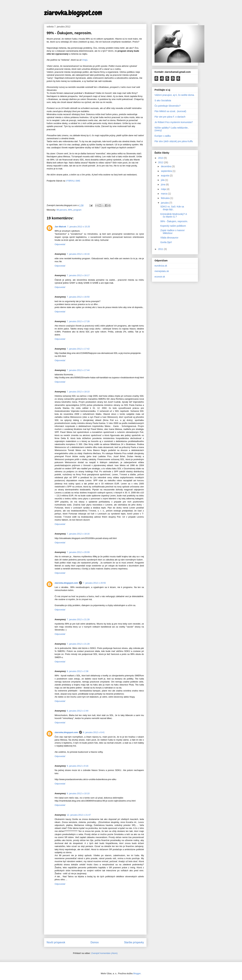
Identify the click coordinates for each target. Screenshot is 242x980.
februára (165, 198)
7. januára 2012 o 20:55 (94, 583)
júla (163, 180)
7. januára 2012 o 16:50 (78, 297)
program (77, 210)
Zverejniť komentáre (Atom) (104, 953)
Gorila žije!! (166, 242)
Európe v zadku (163, 136)
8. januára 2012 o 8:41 (94, 732)
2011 (161, 249)
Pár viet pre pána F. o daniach (170, 117)
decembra (166, 166)
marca (164, 194)
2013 (161, 158)
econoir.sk (160, 277)
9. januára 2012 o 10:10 (78, 793)
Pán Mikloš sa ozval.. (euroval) (170, 111)
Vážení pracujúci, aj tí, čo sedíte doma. (175, 95)
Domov (95, 942)
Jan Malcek (60, 227)
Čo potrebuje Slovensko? (167, 106)
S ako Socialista (163, 100)
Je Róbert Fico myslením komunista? (174, 122)
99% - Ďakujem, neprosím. (174, 221)
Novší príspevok (56, 942)
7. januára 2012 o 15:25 (78, 227)
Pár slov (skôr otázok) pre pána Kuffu (174, 141)
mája (164, 189)
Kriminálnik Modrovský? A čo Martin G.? (174, 215)
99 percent (61, 210)
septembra (167, 171)
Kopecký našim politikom (173, 226)
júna (163, 184)
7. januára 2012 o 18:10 (78, 392)
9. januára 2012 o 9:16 (78, 766)
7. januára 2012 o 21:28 (78, 619)
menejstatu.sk (162, 271)
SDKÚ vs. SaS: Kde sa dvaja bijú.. (172, 208)
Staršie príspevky (134, 942)
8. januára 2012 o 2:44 (78, 711)
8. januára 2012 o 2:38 (78, 671)
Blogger (137, 973)
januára (165, 203)
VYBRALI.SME (73, 181)
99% (70, 210)
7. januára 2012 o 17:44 (78, 370)
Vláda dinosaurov (169, 238)
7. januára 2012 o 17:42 (78, 349)
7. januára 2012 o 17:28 (78, 321)
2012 (161, 162)
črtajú (85, 60)
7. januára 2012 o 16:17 (78, 275)
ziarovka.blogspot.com (73, 13)
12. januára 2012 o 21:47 (79, 815)
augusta (165, 176)
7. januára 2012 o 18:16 (78, 534)
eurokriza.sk (161, 266)
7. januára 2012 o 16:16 (78, 254)
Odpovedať (60, 244)
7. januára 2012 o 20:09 (78, 552)
